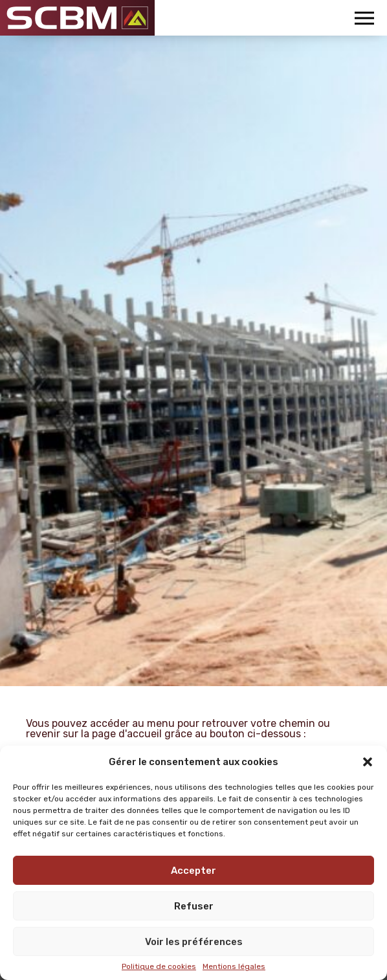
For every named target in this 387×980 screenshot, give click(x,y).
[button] (368, 762)
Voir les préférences (194, 942)
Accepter (193, 871)
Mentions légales (234, 966)
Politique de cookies (159, 966)
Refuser (194, 906)
